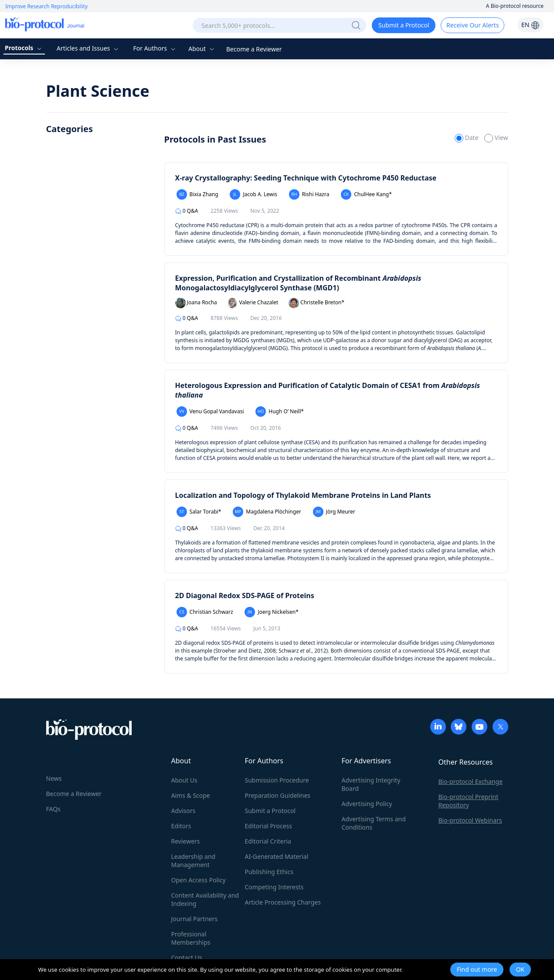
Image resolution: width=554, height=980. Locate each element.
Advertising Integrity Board (371, 784)
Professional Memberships (191, 938)
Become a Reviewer (254, 49)
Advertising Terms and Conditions (374, 823)
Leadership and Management (194, 861)
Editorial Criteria (268, 841)
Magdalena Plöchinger (267, 512)
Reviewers (186, 841)
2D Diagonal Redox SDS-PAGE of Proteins (245, 595)
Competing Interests (274, 887)
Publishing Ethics (269, 872)
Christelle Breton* (316, 303)
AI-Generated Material (277, 856)
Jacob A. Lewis (253, 194)
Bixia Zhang (197, 194)
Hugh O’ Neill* (280, 412)
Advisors (184, 811)
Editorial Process (269, 826)
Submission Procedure (277, 780)
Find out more (477, 969)
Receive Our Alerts (472, 25)
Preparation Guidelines (278, 795)
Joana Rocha (196, 303)
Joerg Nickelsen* (272, 612)
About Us (184, 780)
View (496, 138)
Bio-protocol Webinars (470, 820)
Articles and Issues (88, 48)
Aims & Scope (191, 795)
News (54, 778)
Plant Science (98, 91)
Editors (181, 826)
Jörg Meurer (334, 512)
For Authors (155, 48)
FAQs (53, 809)
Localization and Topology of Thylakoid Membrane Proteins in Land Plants (303, 495)
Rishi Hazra (309, 194)
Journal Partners (195, 919)
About (202, 49)
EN (530, 25)
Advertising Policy (367, 804)
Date (467, 138)
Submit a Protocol (404, 25)
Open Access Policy (199, 880)
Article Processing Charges (283, 902)
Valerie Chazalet (253, 303)
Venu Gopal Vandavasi (210, 412)
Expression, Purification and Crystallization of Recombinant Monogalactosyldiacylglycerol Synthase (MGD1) (298, 283)
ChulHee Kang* (366, 194)
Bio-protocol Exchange (471, 781)
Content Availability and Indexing (205, 899)
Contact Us (187, 958)
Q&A (187, 211)
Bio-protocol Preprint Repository (469, 801)
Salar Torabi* (199, 512)
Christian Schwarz (205, 612)
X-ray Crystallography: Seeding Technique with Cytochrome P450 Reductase (306, 178)
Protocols (24, 48)
